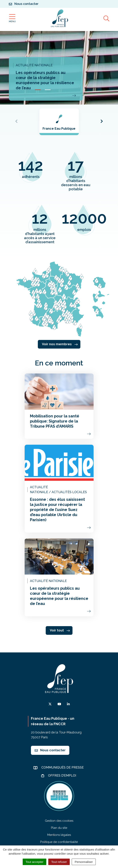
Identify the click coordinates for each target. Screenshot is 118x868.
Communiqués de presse (63, 767)
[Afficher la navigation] (12, 18)
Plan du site (59, 828)
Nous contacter (50, 750)
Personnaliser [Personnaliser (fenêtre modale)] (84, 862)
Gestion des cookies (59, 821)
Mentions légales (59, 835)
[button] (38, 90)
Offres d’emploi (62, 776)
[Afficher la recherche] (106, 18)
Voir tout (60, 630)
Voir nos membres (60, 344)
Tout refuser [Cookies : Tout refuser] (59, 862)
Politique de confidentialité (59, 842)
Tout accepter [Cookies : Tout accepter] (34, 862)
